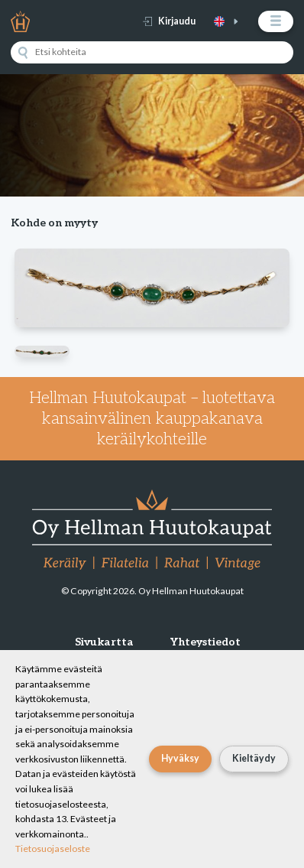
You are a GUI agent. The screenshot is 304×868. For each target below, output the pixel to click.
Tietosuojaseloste (53, 848)
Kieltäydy (254, 758)
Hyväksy (180, 758)
